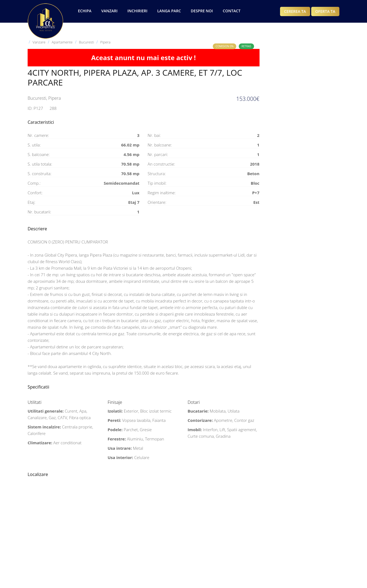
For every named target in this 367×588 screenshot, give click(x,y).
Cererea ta (295, 11)
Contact (232, 11)
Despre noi (202, 11)
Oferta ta (325, 11)
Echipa (85, 11)
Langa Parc (169, 11)
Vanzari (109, 11)
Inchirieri (137, 11)
